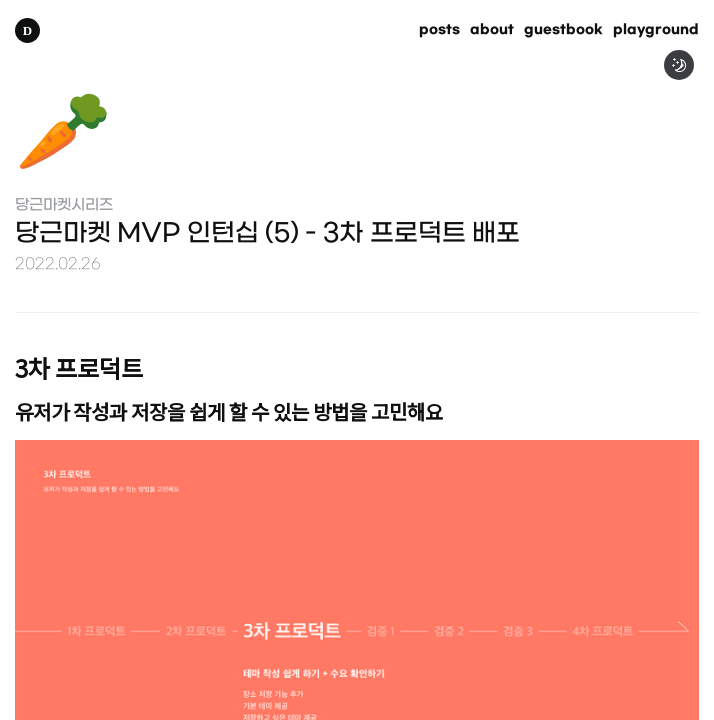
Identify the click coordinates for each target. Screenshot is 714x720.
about (492, 30)
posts (439, 30)
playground (656, 30)
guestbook (563, 30)
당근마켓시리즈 (64, 205)
